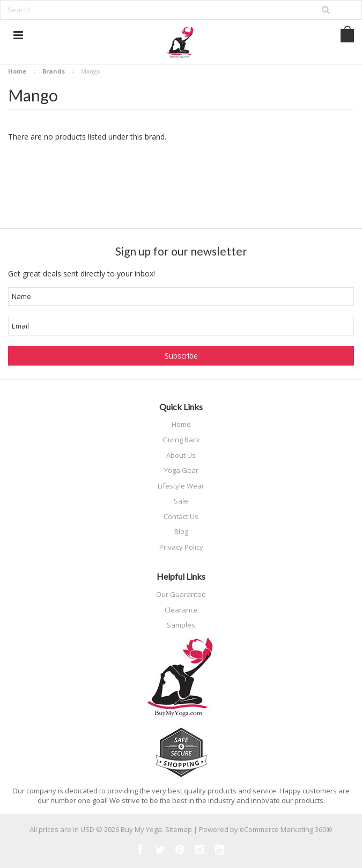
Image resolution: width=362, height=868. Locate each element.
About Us (181, 455)
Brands (54, 71)
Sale (181, 501)
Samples (181, 625)
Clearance (181, 610)
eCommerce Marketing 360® (286, 829)
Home (17, 71)
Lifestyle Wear (181, 486)
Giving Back (181, 440)
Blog (181, 531)
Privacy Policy (181, 547)
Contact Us (181, 516)
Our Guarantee (181, 594)
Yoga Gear (181, 470)
